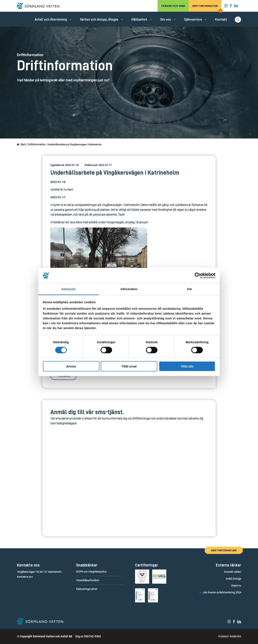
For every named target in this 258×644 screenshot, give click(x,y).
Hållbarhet (139, 20)
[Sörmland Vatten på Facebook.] (231, 6)
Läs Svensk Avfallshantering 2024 (222, 592)
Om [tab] (189, 289)
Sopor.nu (236, 586)
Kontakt (221, 20)
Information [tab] (129, 289)
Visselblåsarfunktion (88, 580)
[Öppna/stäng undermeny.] (71, 19)
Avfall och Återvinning (51, 20)
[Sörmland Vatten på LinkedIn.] (236, 6)
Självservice (193, 20)
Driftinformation (207, 8)
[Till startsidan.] (40, 6)
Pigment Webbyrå (230, 637)
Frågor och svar (173, 6)
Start (23, 145)
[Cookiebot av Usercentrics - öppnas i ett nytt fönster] (198, 276)
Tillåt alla (187, 366)
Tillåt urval (129, 366)
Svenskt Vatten (233, 572)
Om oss (166, 20)
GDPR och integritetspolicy (91, 572)
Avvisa (71, 366)
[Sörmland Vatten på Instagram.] (226, 6)
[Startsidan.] (18, 145)
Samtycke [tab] (69, 289)
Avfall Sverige (233, 579)
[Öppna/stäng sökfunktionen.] (238, 20)
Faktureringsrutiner (87, 589)
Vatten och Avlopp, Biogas (99, 20)
